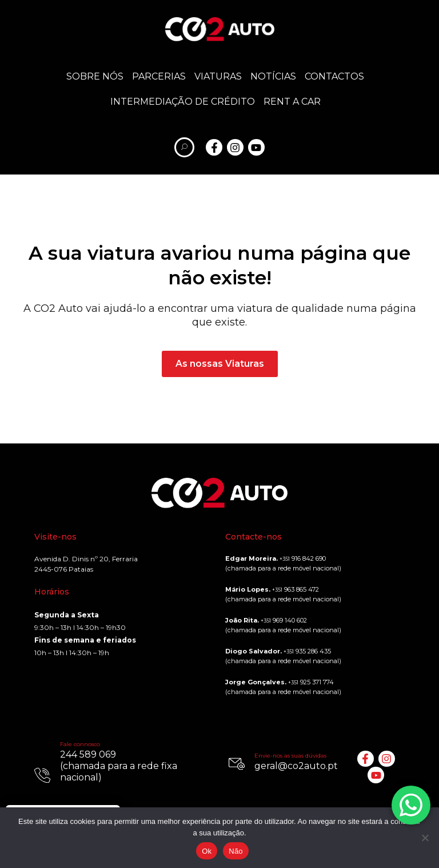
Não (236, 851)
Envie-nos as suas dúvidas (290, 756)
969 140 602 (284, 620)
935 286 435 (307, 651)
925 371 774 (311, 682)
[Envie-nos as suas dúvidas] (237, 764)
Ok (207, 851)
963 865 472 (296, 589)
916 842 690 (303, 558)
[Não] (425, 838)
